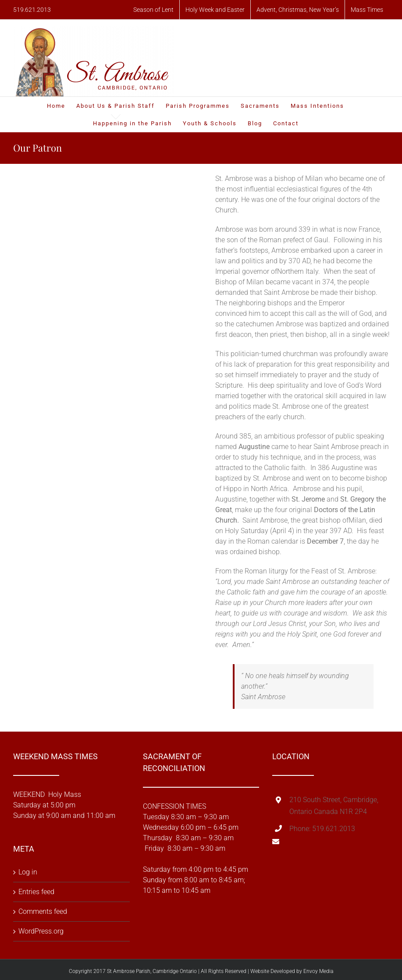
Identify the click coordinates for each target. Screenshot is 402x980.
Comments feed (43, 911)
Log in (28, 872)
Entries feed (36, 892)
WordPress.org (41, 931)
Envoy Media (318, 971)
